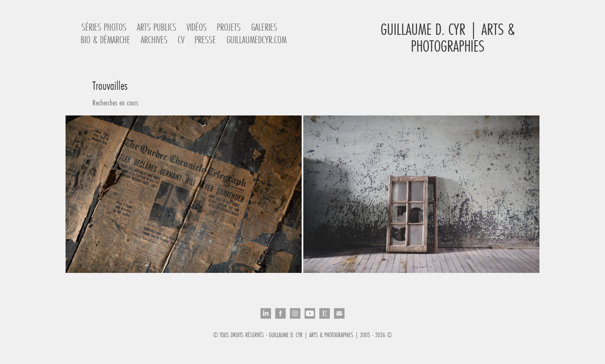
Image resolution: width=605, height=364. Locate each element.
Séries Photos (104, 27)
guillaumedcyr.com (256, 40)
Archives (154, 40)
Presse (205, 40)
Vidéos (197, 27)
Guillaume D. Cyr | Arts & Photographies (450, 38)
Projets (229, 27)
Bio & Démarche (105, 40)
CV (181, 40)
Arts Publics (157, 27)
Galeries (264, 27)
